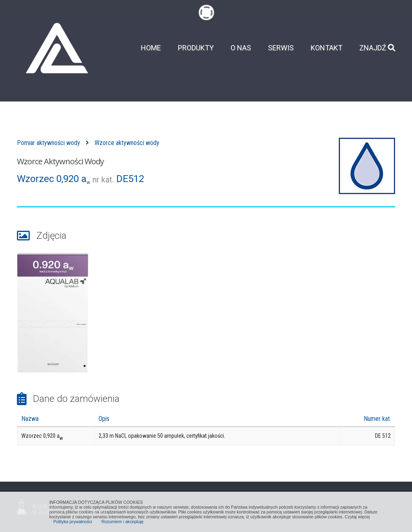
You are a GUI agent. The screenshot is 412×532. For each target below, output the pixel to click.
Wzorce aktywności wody (127, 143)
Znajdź (377, 48)
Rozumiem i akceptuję (123, 522)
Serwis (281, 48)
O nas (241, 48)
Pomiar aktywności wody (48, 143)
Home (151, 48)
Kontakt (327, 48)
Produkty (196, 48)
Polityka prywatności (73, 522)
